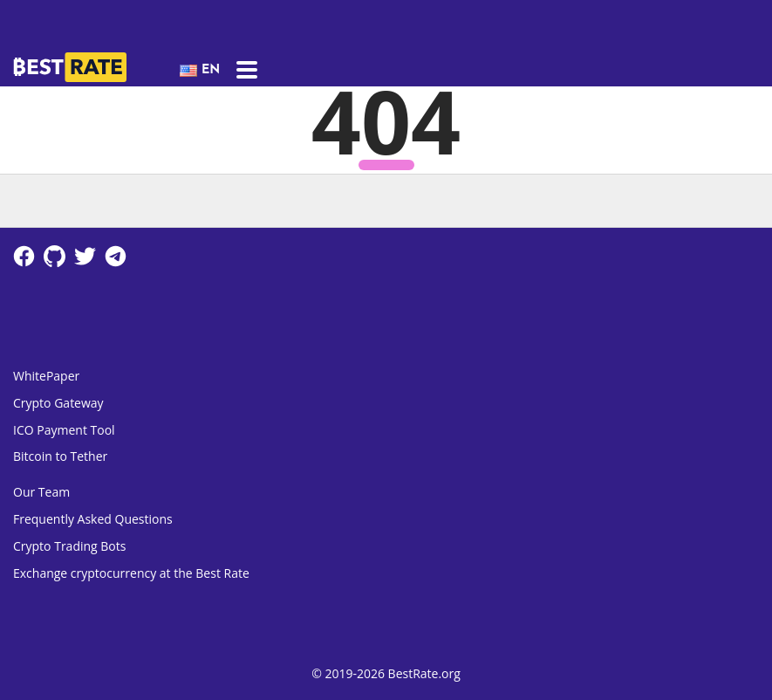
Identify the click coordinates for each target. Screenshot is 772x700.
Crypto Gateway (58, 403)
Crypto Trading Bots (69, 546)
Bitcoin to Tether (60, 456)
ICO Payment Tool (64, 430)
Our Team (41, 492)
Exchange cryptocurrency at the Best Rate (131, 573)
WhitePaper (46, 376)
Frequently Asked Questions (93, 519)
